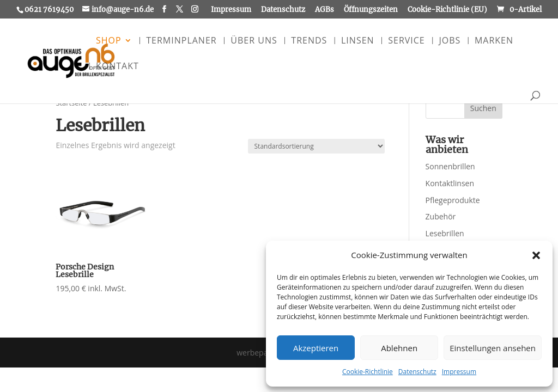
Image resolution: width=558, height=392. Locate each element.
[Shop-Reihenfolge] (316, 146)
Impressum (459, 372)
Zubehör (441, 216)
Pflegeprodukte (453, 200)
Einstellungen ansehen (493, 348)
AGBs (325, 10)
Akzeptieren (316, 348)
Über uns (254, 41)
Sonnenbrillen (450, 166)
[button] (536, 255)
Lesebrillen (445, 233)
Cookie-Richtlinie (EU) (447, 10)
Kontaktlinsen (450, 183)
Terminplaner (181, 41)
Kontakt (117, 67)
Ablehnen (399, 348)
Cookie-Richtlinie (368, 372)
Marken (494, 41)
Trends (309, 41)
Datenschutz (417, 372)
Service (407, 41)
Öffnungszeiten (371, 10)
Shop (109, 41)
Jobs (450, 41)
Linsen (358, 41)
